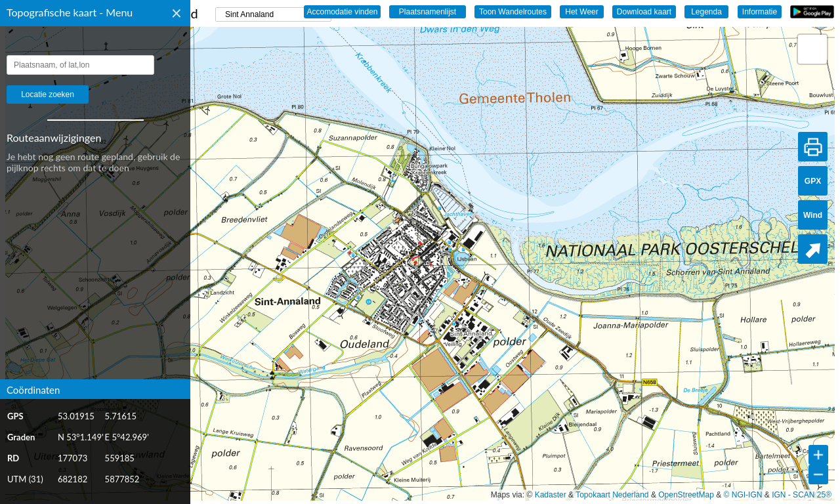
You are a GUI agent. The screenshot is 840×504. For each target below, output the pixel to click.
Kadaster (551, 495)
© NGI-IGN (743, 495)
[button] (812, 49)
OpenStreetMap (686, 495)
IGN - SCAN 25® (802, 495)
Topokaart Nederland (612, 495)
